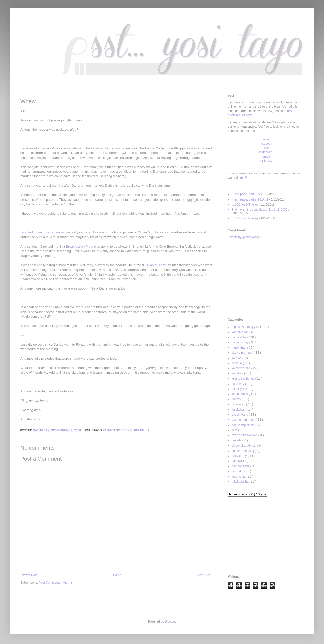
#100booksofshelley (245, 218)
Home (117, 575)
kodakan (238, 373)
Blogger (170, 621)
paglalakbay (240, 337)
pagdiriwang (240, 415)
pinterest (266, 161)
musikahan (239, 348)
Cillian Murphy (155, 265)
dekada (237, 440)
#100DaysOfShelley (245, 205)
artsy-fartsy (240, 456)
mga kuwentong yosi (246, 327)
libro (235, 430)
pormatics (239, 471)
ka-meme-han (241, 368)
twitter (266, 139)
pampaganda (241, 466)
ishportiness (240, 394)
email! (243, 178)
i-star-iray (238, 384)
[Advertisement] (266, 279)
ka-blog (237, 358)
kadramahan (240, 332)
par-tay (237, 399)
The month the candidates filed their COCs (260, 210)
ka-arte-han (240, 477)
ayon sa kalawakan (245, 435)
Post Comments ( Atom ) (55, 583)
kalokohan (239, 410)
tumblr (266, 157)
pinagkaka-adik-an (244, 446)
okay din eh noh (243, 353)
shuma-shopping (243, 451)
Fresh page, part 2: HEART (250, 199)
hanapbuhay (240, 342)
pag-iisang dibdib (117, 430)
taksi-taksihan (241, 482)
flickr (266, 148)
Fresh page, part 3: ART (248, 194)
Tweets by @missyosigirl (245, 237)
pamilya (237, 461)
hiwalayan (239, 404)
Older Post (204, 575)
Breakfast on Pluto (79, 246)
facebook (266, 144)
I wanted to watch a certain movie (45, 232)
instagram (266, 152)
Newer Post (29, 575)
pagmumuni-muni (244, 420)
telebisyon (239, 389)
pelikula (142, 430)
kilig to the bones (243, 379)
